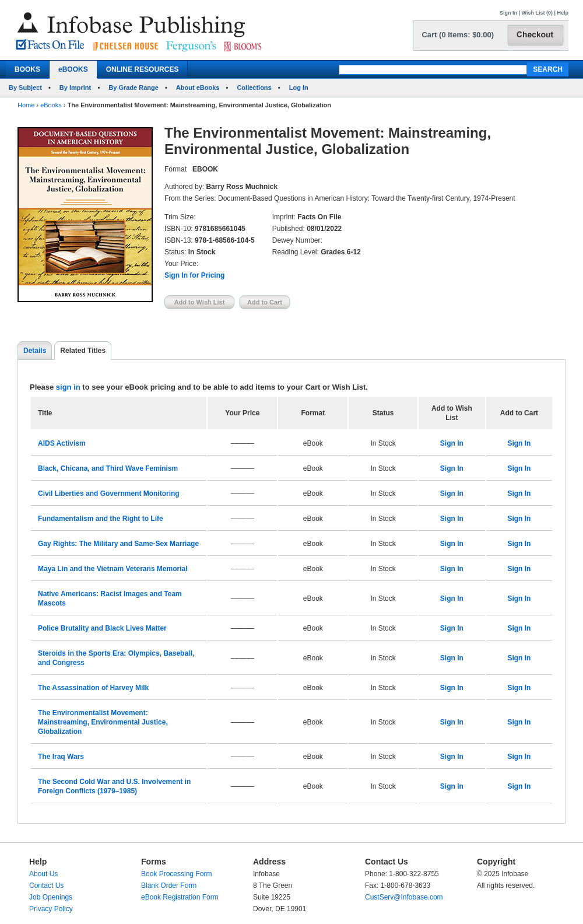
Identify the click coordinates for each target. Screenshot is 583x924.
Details (35, 351)
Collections (254, 87)
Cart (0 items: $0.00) (458, 35)
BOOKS (27, 69)
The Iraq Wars (61, 757)
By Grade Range (134, 87)
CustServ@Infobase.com (404, 897)
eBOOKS (73, 69)
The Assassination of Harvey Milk (93, 688)
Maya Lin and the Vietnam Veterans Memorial (113, 569)
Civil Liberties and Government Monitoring (109, 494)
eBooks (51, 105)
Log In (299, 87)
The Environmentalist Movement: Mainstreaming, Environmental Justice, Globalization (103, 722)
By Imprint (75, 87)
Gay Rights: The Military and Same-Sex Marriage (118, 544)
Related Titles (83, 351)
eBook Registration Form (180, 897)
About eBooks (198, 87)
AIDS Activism (62, 443)
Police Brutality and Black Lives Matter (102, 628)
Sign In (508, 13)
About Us (43, 874)
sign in (68, 387)
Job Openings (51, 897)
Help (563, 13)
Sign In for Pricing (194, 275)
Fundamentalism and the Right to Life (101, 519)
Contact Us (46, 885)
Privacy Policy (51, 909)
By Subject (25, 87)
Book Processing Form (176, 874)
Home (26, 105)
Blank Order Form (169, 885)
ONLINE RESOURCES (143, 69)
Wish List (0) (537, 13)
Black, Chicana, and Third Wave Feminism (108, 468)
